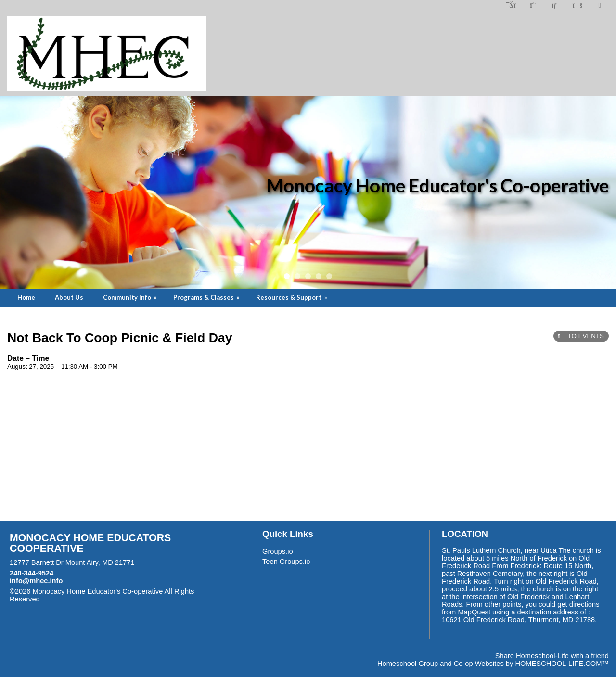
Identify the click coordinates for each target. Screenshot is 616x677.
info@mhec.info (36, 581)
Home (26, 297)
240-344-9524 (32, 573)
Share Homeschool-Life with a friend (552, 656)
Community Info (131, 297)
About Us (69, 297)
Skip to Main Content (82, 599)
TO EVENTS (581, 336)
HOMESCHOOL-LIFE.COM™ (562, 664)
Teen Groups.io (286, 562)
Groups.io (278, 551)
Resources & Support (292, 297)
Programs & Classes (207, 297)
